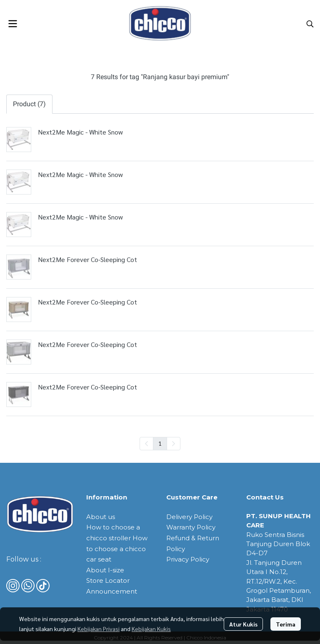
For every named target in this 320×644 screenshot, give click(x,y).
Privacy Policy (188, 559)
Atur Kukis (243, 624)
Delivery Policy (189, 517)
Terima (286, 624)
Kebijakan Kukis (151, 629)
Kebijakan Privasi (99, 629)
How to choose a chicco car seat (117, 549)
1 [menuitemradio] (160, 443)
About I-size (105, 570)
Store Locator (108, 580)
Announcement (112, 591)
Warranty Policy (191, 527)
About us (101, 517)
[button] (310, 24)
